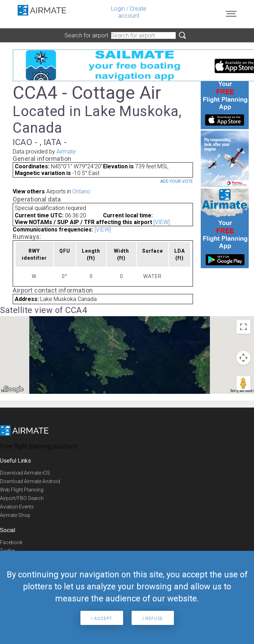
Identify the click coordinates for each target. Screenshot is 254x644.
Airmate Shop (15, 515)
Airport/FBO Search (22, 498)
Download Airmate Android (30, 481)
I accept (102, 619)
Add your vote (177, 181)
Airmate (66, 152)
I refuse (153, 619)
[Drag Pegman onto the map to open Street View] (243, 383)
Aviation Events (17, 507)
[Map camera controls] (243, 358)
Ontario (81, 191)
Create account (132, 12)
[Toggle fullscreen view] (243, 327)
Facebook (11, 542)
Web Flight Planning (22, 490)
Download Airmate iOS (25, 473)
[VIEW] (162, 222)
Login (118, 9)
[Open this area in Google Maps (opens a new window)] (13, 389)
